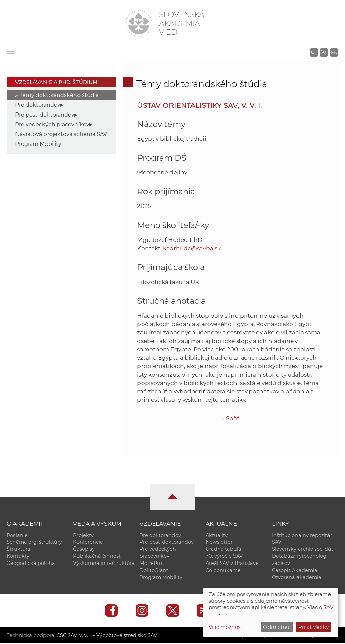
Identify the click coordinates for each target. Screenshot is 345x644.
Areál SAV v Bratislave (232, 563)
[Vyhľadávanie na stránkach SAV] (314, 52)
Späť (231, 418)
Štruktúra (19, 549)
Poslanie (17, 535)
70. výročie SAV (224, 556)
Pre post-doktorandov (45, 115)
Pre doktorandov (38, 105)
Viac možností (226, 627)
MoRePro (151, 563)
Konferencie (88, 542)
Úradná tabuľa (223, 549)
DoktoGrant (154, 571)
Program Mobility (38, 144)
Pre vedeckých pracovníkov (52, 124)
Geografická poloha (31, 563)
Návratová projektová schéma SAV (61, 134)
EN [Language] (334, 52)
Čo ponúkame (223, 571)
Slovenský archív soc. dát (303, 549)
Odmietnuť (277, 627)
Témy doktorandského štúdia (59, 95)
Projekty (83, 535)
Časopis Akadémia (295, 571)
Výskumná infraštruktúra (104, 563)
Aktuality (217, 535)
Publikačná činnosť (97, 556)
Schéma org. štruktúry (34, 542)
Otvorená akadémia (297, 578)
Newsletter (219, 542)
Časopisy (84, 549)
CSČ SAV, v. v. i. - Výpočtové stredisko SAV (107, 636)
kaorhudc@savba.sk (192, 248)
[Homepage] (139, 24)
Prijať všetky (313, 627)
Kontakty (18, 556)
